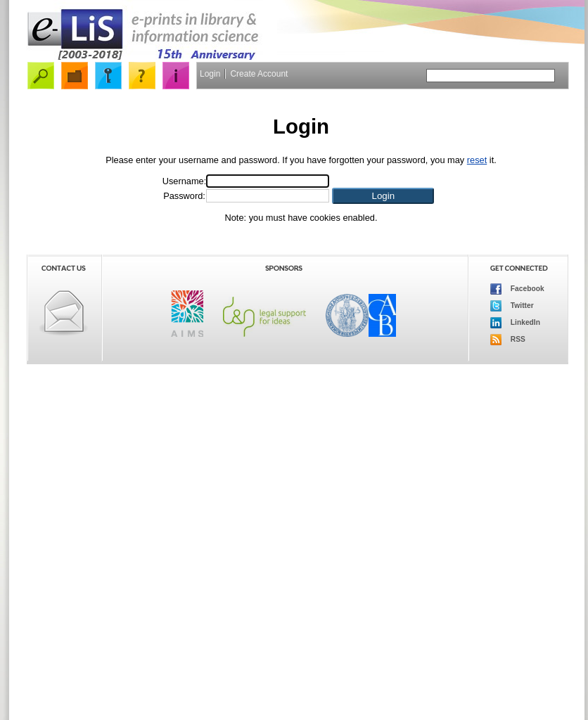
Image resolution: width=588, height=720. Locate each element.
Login (210, 74)
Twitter (512, 306)
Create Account (259, 74)
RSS (508, 340)
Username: (185, 181)
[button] (383, 196)
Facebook (517, 289)
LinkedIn (515, 323)
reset (477, 160)
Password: (184, 196)
